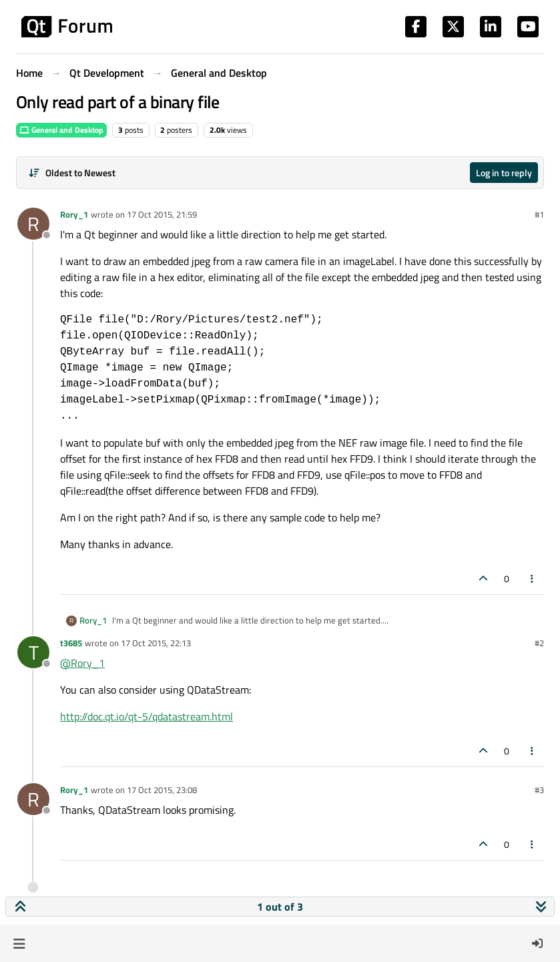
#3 (539, 790)
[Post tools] (533, 578)
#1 (539, 214)
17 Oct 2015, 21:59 (162, 214)
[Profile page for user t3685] (33, 652)
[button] (19, 943)
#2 (539, 643)
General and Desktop (61, 130)
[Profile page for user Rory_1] (33, 224)
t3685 (71, 643)
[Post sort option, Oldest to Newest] (72, 173)
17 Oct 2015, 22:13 (156, 643)
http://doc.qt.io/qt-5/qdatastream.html (147, 716)
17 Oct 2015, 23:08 (162, 790)
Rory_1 (74, 214)
